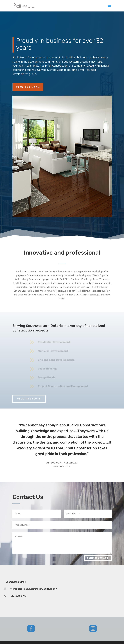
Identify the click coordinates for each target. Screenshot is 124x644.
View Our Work (28, 87)
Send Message (98, 558)
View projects (29, 399)
